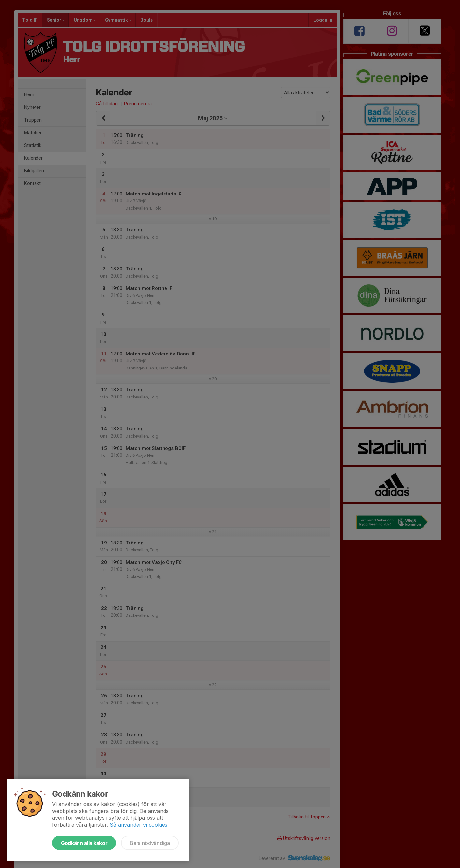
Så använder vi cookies (139, 825)
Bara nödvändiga (150, 843)
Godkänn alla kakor (84, 843)
